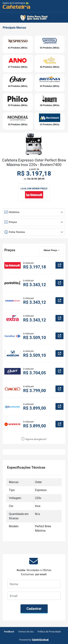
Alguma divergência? (34, 439)
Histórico (34, 212)
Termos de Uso (26, 632)
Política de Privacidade (49, 632)
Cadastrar (34, 609)
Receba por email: (34, 572)
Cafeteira (17, 7)
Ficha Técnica (34, 232)
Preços (34, 222)
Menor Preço (51, 250)
